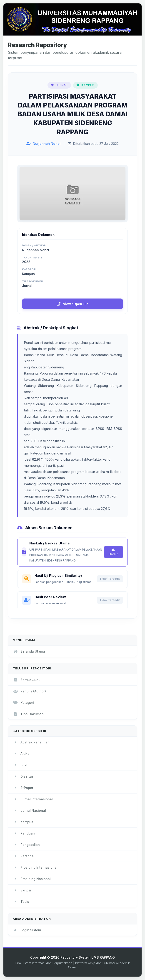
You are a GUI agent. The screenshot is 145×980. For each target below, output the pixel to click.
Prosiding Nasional (32, 879)
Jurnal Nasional (29, 810)
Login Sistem (27, 930)
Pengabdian (26, 845)
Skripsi (22, 890)
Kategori (23, 703)
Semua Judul (27, 680)
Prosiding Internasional (35, 867)
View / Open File (73, 304)
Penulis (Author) (29, 691)
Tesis (21, 902)
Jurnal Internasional (33, 799)
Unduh (114, 552)
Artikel (22, 754)
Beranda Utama (29, 651)
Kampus (23, 822)
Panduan (24, 833)
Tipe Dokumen (28, 714)
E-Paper (23, 788)
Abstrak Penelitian (31, 742)
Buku (21, 765)
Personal (24, 856)
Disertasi (24, 776)
